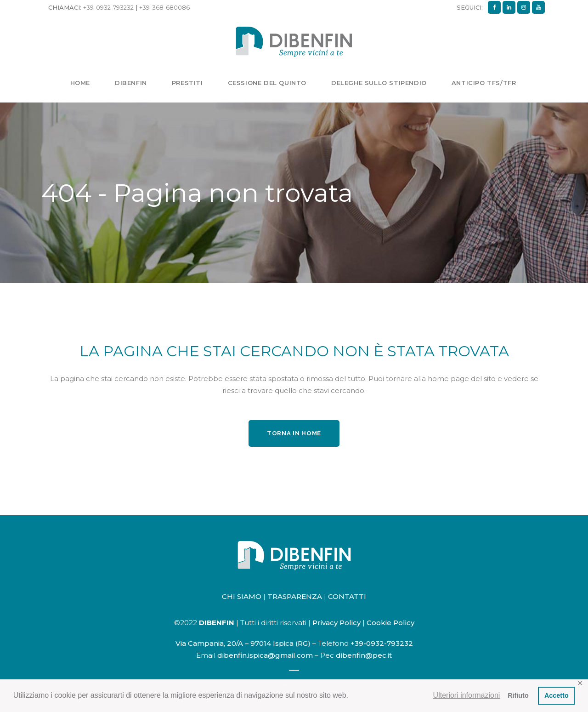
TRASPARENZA (295, 596)
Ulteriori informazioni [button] (467, 695)
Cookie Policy (390, 623)
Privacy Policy (336, 623)
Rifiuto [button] (518, 695)
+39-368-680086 (164, 7)
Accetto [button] (557, 695)
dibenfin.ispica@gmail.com (265, 655)
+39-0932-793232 (108, 7)
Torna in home (294, 433)
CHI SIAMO (242, 596)
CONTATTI (347, 596)
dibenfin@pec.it (364, 655)
